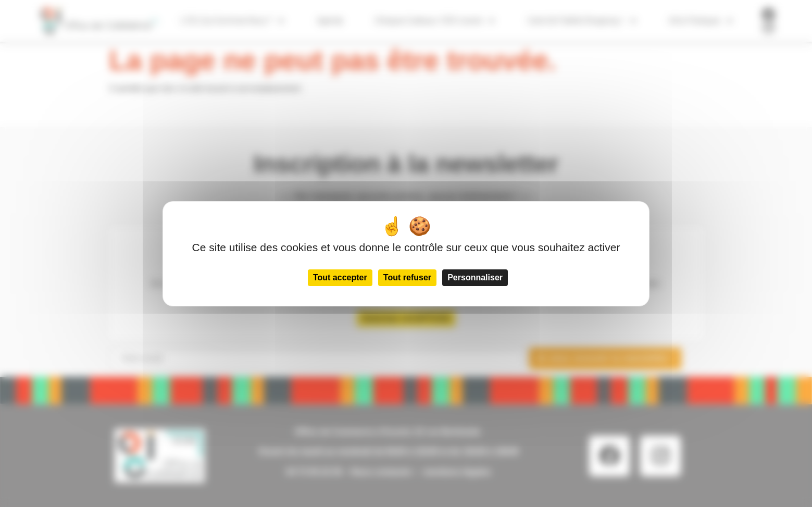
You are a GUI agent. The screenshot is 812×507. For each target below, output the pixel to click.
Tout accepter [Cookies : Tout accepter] (340, 277)
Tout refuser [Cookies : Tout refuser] (407, 277)
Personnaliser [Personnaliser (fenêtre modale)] (475, 277)
